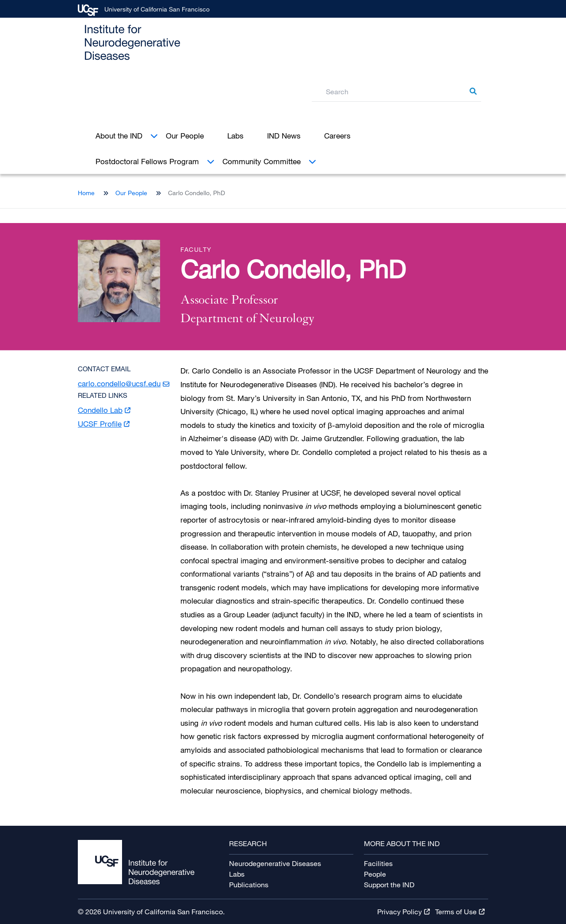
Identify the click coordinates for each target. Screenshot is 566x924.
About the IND (119, 136)
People (375, 874)
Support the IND (389, 885)
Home (86, 193)
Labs (235, 136)
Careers (337, 136)
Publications (249, 885)
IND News (284, 136)
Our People (185, 136)
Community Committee (262, 161)
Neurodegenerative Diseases (275, 863)
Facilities (378, 863)
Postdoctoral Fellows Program (147, 161)
